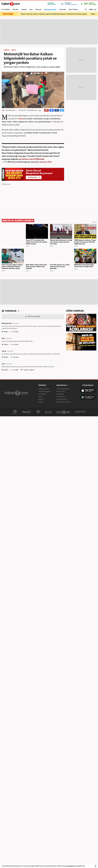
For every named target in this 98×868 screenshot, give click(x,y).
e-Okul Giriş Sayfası (63, 389)
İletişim (41, 402)
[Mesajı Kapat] (96, 866)
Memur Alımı (61, 391)
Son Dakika (6, 10)
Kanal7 (15, 412)
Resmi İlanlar (73, 10)
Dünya (21, 119)
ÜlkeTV (48, 412)
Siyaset (24, 10)
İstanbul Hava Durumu (64, 402)
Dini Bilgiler (60, 394)
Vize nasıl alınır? (62, 399)
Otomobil (63, 10)
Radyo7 (27, 412)
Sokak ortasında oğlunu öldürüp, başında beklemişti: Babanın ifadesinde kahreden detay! (54, 14)
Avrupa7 (38, 412)
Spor (31, 10)
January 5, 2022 (45, 162)
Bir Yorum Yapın (33, 317)
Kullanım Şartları (44, 389)
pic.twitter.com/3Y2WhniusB (31, 159)
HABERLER (6, 50)
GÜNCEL (14, 50)
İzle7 (63, 412)
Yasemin (80, 412)
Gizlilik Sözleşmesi (44, 391)
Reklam (41, 399)
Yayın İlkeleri (43, 394)
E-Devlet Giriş (61, 397)
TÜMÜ (93, 14)
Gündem (16, 10)
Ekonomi (38, 10)
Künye (40, 397)
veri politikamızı (70, 866)
